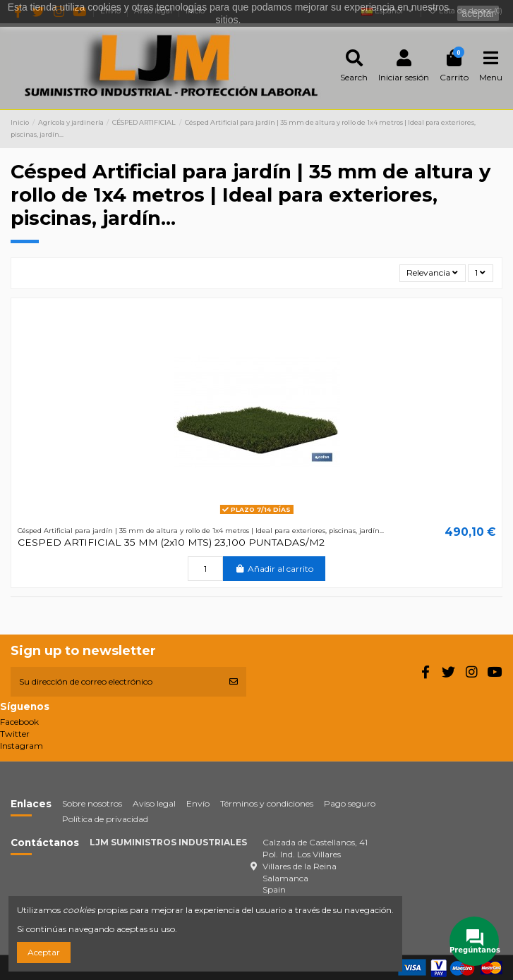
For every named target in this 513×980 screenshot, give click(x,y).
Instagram (22, 746)
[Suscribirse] (234, 682)
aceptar (478, 13)
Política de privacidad (105, 819)
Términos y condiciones (267, 803)
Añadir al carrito (274, 569)
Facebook (19, 722)
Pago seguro (350, 803)
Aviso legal (154, 803)
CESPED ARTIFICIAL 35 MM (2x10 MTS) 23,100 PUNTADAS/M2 (171, 542)
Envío (198, 803)
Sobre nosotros (92, 803)
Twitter (15, 734)
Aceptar (44, 952)
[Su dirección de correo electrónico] (116, 682)
